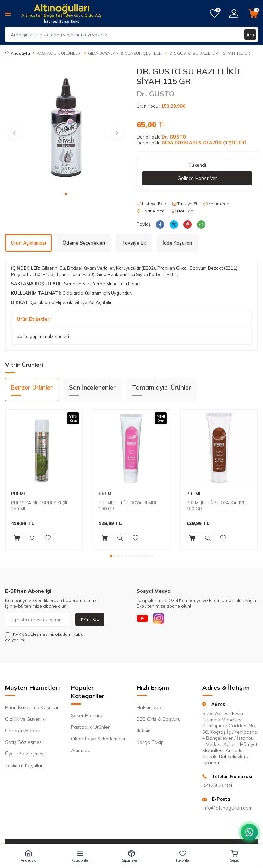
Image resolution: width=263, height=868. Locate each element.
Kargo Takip (150, 742)
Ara (250, 35)
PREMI (18, 494)
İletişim (144, 731)
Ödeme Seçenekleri (84, 243)
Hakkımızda (150, 708)
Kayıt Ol (90, 619)
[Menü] (8, 13)
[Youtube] (143, 620)
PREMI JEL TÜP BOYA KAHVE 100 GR (216, 506)
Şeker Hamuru (87, 716)
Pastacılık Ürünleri (91, 727)
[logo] (61, 9)
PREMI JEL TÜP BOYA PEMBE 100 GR (128, 506)
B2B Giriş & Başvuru (159, 719)
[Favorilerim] (215, 14)
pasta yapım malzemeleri (43, 337)
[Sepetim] (253, 14)
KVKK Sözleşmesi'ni (33, 634)
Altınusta (81, 751)
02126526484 (217, 786)
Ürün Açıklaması (28, 243)
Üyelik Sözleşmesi (25, 754)
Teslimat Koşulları (24, 766)
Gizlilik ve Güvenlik (25, 719)
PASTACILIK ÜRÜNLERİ (59, 53)
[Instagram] (162, 620)
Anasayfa (18, 53)
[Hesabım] (234, 14)
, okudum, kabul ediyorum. (45, 637)
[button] (66, 194)
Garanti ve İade (23, 731)
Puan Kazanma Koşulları (32, 708)
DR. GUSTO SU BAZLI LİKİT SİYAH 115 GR (210, 53)
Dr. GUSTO (155, 94)
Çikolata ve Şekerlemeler (98, 739)
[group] (66, 127)
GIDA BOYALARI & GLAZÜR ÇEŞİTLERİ (125, 53)
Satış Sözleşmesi (24, 742)
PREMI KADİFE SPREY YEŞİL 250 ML (40, 506)
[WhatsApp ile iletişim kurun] (249, 832)
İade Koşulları (177, 243)
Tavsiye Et (185, 204)
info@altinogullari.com (227, 808)
